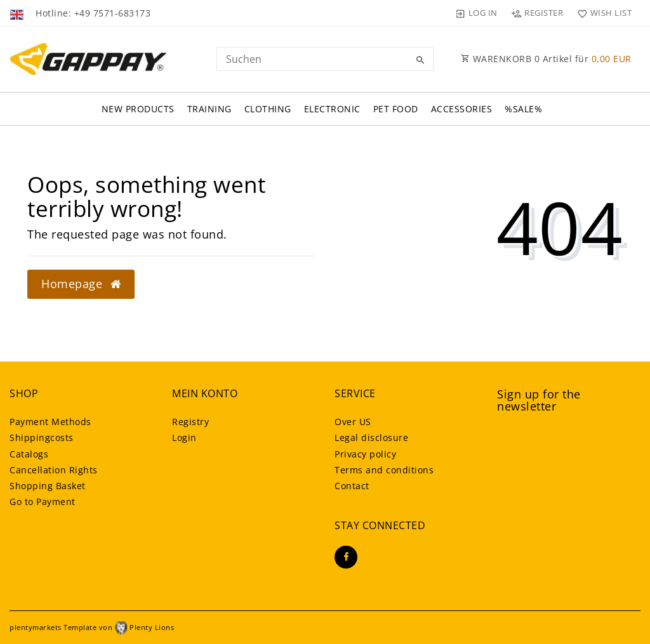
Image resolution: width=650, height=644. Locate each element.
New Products (138, 109)
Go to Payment (43, 502)
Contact (352, 486)
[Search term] (325, 59)
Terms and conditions (384, 470)
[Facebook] (346, 557)
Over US (353, 422)
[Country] (18, 13)
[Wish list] (601, 13)
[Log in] (477, 13)
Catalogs (29, 454)
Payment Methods (50, 422)
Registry (190, 422)
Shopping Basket (48, 486)
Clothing (268, 109)
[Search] (421, 60)
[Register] (537, 13)
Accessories (462, 109)
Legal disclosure (371, 437)
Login (184, 437)
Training (209, 109)
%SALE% (523, 109)
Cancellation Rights (54, 470)
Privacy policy (365, 454)
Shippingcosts (42, 437)
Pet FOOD (396, 109)
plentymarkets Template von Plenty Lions (92, 627)
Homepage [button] (81, 284)
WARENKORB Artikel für (546, 59)
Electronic (332, 109)
